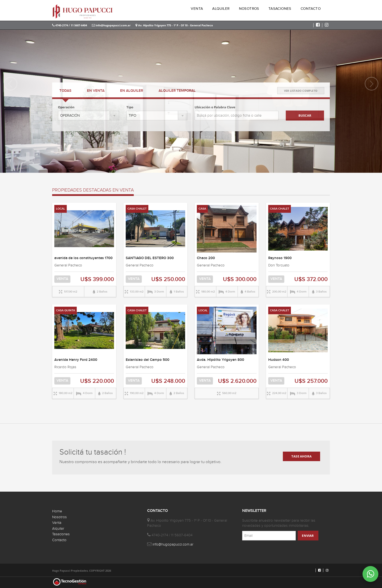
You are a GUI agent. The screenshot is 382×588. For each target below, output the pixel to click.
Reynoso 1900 (280, 258)
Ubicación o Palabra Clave (215, 107)
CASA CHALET (137, 209)
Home (57, 511)
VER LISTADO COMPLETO (301, 91)
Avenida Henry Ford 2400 (76, 360)
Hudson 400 (279, 360)
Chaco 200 (206, 258)
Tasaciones (61, 534)
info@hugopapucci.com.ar (111, 25)
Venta (57, 523)
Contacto (59, 540)
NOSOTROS (249, 9)
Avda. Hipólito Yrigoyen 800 (220, 360)
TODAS (65, 91)
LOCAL (61, 209)
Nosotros (59, 517)
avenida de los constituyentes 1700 (83, 258)
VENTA (197, 9)
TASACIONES (280, 9)
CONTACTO (311, 9)
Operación (66, 107)
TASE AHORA (301, 456)
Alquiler (58, 529)
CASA (202, 209)
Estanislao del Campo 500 (148, 360)
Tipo (130, 107)
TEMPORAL (177, 91)
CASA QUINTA (66, 310)
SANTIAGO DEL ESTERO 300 (150, 258)
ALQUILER (221, 9)
